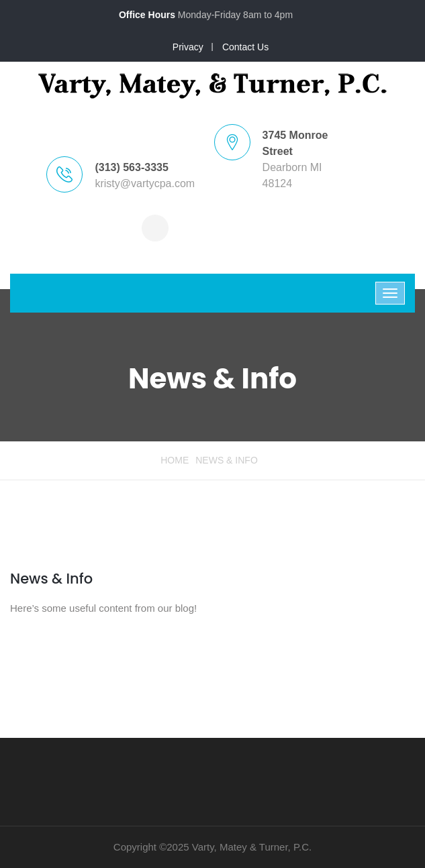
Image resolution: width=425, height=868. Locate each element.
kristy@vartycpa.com (145, 183)
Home (175, 460)
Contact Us (245, 47)
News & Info (51, 579)
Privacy (188, 47)
